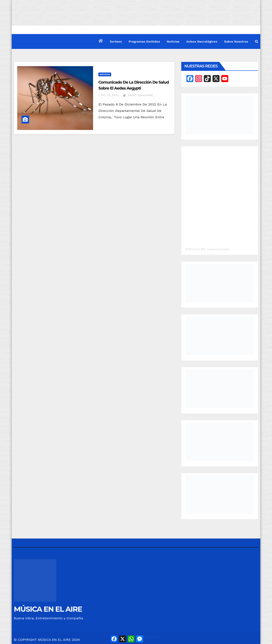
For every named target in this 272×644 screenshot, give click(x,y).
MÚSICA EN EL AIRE (48, 609)
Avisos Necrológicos (202, 41)
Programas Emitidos (144, 41)
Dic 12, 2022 (110, 95)
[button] (257, 41)
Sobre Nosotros (236, 41)
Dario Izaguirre (138, 95)
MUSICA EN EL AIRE (196, 249)
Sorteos (116, 41)
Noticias (173, 41)
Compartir (153, 637)
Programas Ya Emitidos (218, 249)
